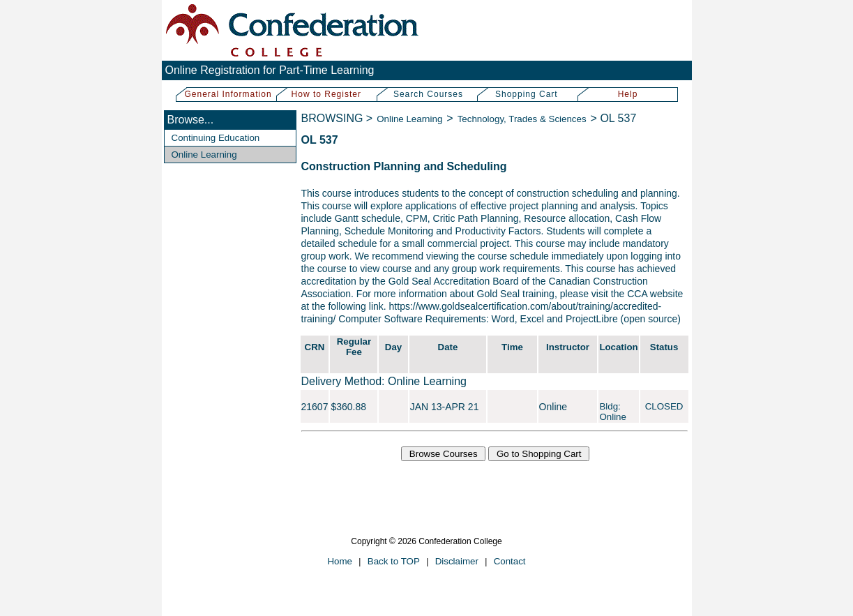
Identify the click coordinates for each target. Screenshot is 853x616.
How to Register (326, 94)
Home (340, 561)
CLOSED (664, 406)
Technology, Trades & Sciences (522, 119)
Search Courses (428, 94)
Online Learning (204, 155)
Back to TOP (394, 561)
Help (628, 94)
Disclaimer (457, 561)
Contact (510, 561)
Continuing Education (216, 138)
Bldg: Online (613, 412)
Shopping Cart (527, 94)
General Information (228, 94)
